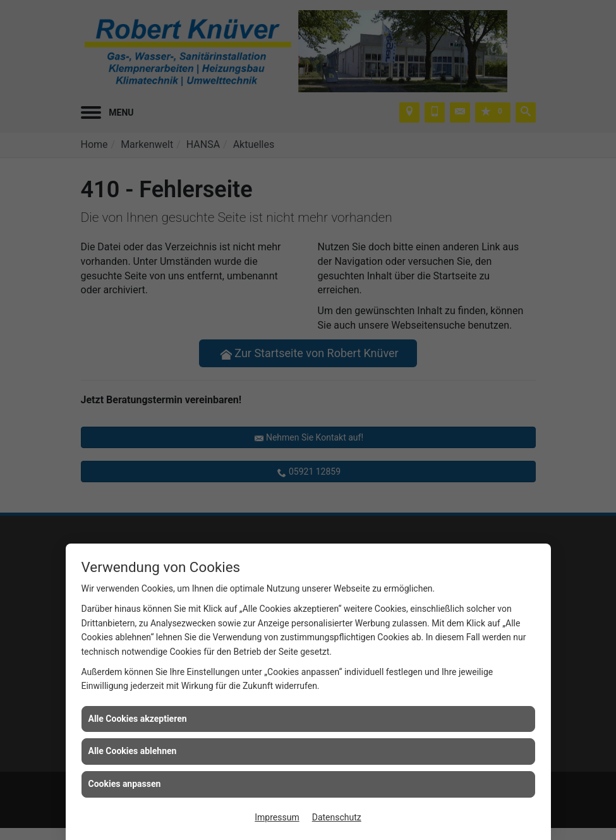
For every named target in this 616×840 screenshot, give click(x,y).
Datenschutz (337, 817)
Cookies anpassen (125, 784)
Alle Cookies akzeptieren (138, 719)
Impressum (277, 817)
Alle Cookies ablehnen (133, 751)
